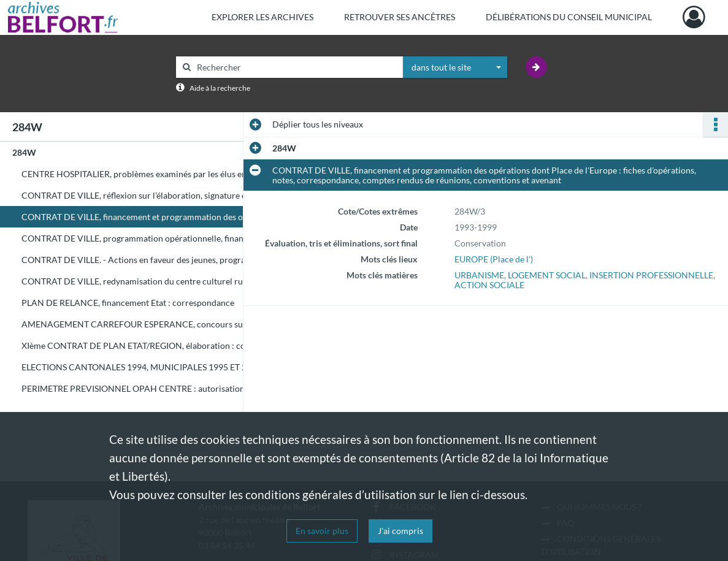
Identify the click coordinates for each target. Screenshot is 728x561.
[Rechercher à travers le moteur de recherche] (296, 67)
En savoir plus (322, 531)
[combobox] (455, 67)
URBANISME (479, 275)
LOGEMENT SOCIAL (547, 275)
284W (24, 152)
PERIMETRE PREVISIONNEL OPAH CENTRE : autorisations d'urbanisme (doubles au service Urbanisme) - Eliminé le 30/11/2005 (144, 388)
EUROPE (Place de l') (494, 259)
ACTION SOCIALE (489, 285)
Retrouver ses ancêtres (400, 17)
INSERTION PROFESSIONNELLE (651, 275)
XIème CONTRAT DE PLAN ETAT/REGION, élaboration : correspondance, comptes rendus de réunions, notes (144, 345)
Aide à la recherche (220, 88)
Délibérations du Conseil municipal (569, 17)
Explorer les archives (262, 17)
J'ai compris (400, 531)
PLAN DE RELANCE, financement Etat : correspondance (128, 303)
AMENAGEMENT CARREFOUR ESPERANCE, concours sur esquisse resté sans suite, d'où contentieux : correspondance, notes (144, 324)
